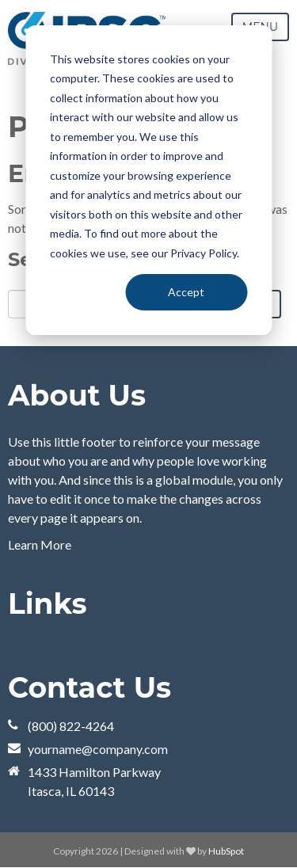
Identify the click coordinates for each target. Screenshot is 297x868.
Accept (186, 292)
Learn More (40, 544)
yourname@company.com (98, 749)
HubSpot (226, 851)
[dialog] (148, 180)
